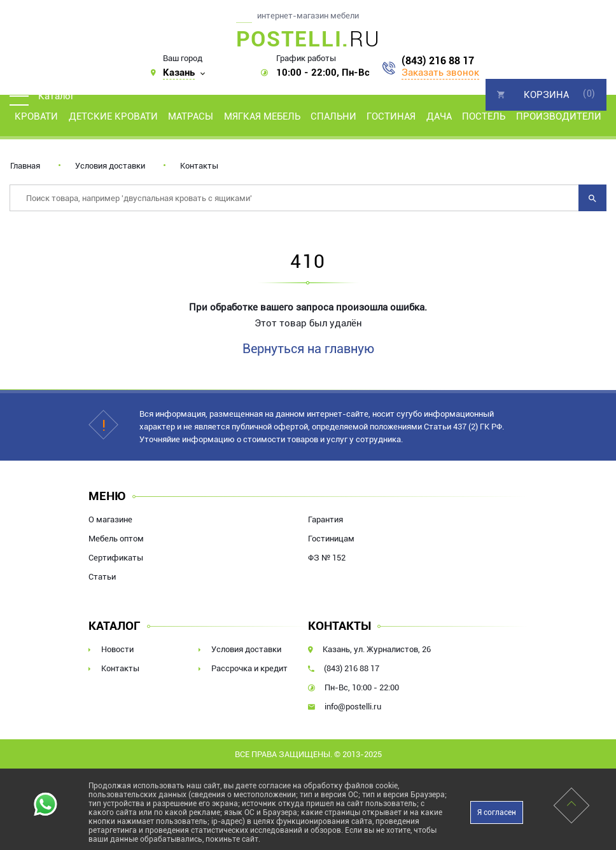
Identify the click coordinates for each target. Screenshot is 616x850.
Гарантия (325, 519)
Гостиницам (331, 539)
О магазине (110, 519)
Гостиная (391, 116)
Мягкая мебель (262, 116)
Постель (484, 116)
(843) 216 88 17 (438, 61)
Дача (439, 116)
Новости (117, 649)
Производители (559, 116)
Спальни (333, 116)
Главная (25, 166)
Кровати (36, 116)
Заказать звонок (440, 73)
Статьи (102, 577)
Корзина (546, 95)
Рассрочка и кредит (249, 668)
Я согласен (497, 812)
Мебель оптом (116, 539)
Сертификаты (116, 558)
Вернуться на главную (308, 349)
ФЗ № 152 (327, 558)
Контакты (199, 166)
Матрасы (191, 116)
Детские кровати (113, 116)
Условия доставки (110, 166)
